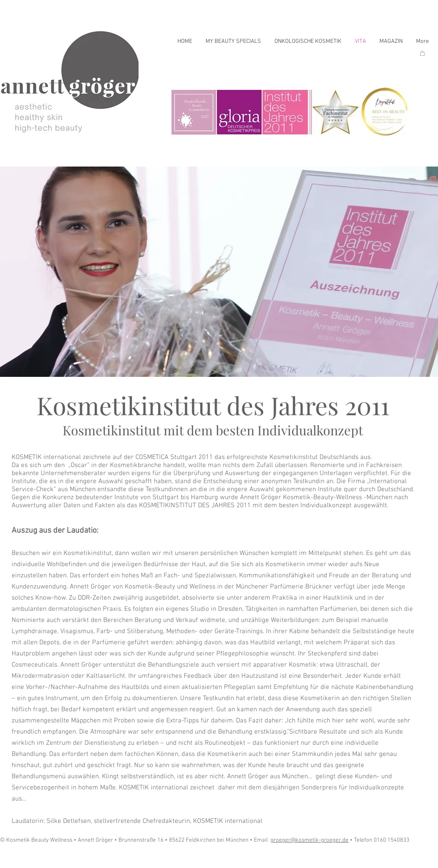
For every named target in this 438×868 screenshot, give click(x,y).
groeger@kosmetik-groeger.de (310, 840)
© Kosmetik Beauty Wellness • (39, 840)
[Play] (18, 858)
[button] (422, 53)
